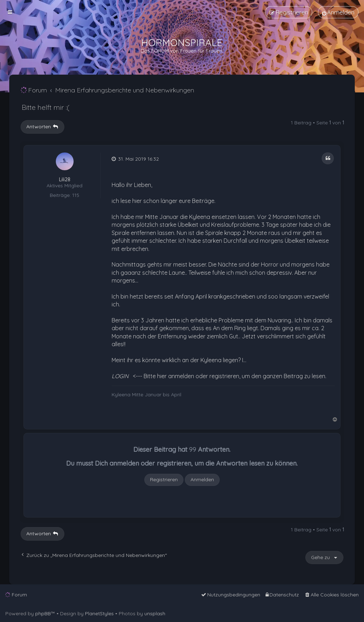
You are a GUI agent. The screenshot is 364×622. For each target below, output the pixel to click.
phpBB (43, 613)
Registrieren (164, 479)
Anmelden (202, 479)
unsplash (155, 613)
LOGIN (120, 376)
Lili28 (65, 180)
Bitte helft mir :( (45, 107)
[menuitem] (338, 12)
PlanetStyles (99, 613)
